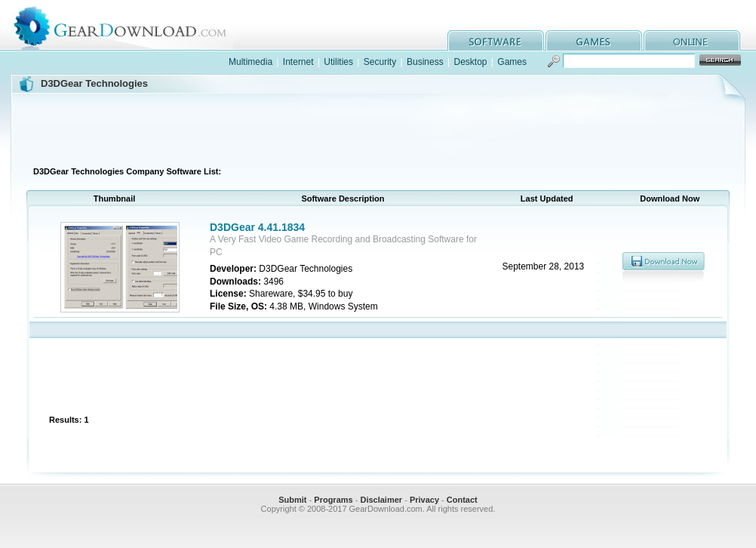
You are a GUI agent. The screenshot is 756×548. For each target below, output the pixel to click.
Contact (462, 500)
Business (425, 62)
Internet (298, 62)
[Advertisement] (378, 128)
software (496, 40)
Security (380, 62)
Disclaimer (381, 500)
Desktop (470, 62)
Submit (292, 500)
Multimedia (250, 62)
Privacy (424, 500)
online (692, 40)
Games (512, 62)
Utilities (338, 62)
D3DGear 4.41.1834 (257, 227)
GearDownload (132, 25)
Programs (333, 500)
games (594, 40)
